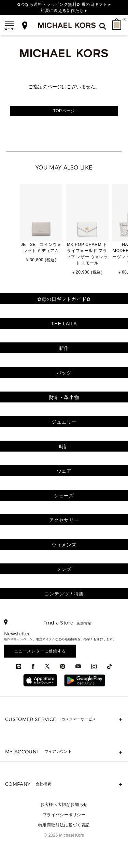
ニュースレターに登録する (40, 651)
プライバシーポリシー (64, 815)
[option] (41, 224)
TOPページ (64, 111)
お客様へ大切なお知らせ (64, 805)
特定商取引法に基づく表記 (64, 825)
